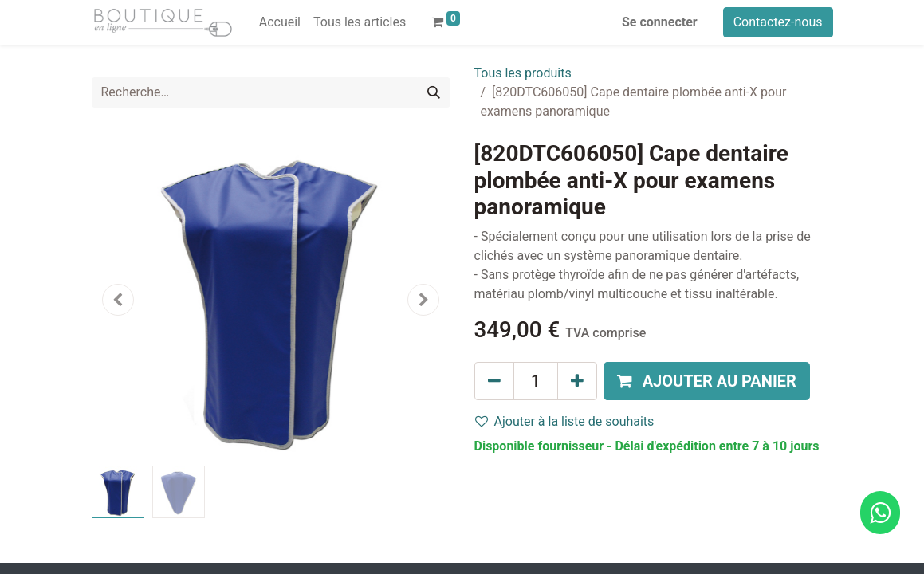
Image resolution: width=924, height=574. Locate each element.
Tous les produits (523, 73)
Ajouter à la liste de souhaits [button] (565, 421)
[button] (119, 300)
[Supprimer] (494, 381)
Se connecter (660, 22)
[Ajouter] (577, 381)
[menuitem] (280, 22)
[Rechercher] (434, 92)
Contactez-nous (778, 22)
